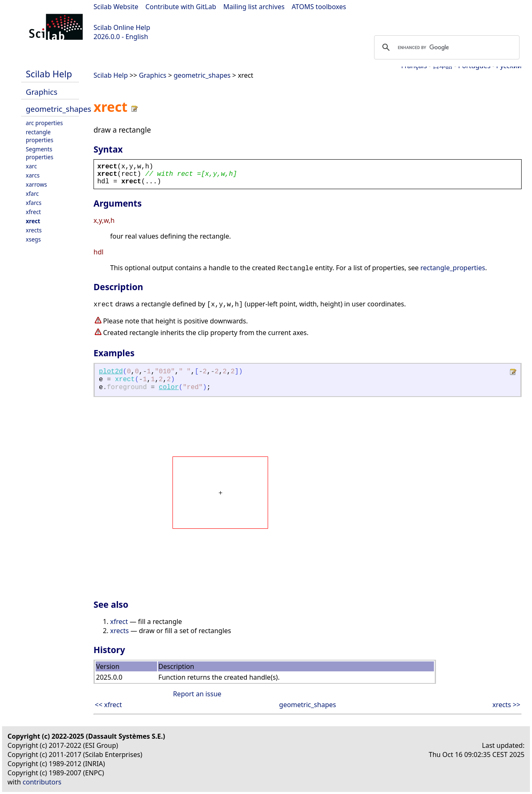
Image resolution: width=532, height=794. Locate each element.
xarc (31, 166)
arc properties (44, 123)
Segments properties (39, 153)
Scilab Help (49, 74)
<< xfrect (108, 705)
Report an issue (197, 694)
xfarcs (34, 203)
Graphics (42, 92)
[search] (446, 47)
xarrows (36, 184)
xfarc (32, 194)
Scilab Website (116, 7)
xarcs (33, 175)
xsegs (33, 239)
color (169, 387)
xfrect (33, 212)
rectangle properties (39, 136)
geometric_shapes (58, 109)
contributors (42, 782)
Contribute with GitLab (181, 7)
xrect (33, 221)
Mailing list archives (254, 7)
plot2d (111, 372)
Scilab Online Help (122, 27)
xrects (34, 230)
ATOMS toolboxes (319, 7)
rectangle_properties (453, 268)
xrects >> (506, 705)
